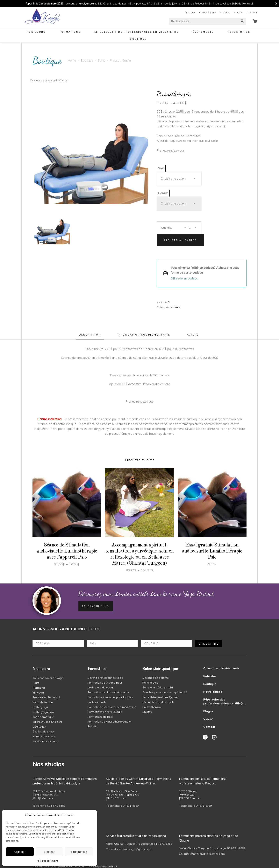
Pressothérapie (152, 707)
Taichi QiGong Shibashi (47, 722)
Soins (101, 60)
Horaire (163, 193)
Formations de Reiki (100, 717)
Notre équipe (208, 12)
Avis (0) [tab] (193, 335)
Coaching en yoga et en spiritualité (165, 692)
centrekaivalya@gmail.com (134, 849)
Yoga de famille (43, 702)
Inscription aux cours (46, 741)
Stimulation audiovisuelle (158, 702)
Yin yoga (38, 693)
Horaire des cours (44, 736)
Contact (251, 12)
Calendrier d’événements (221, 668)
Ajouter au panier (180, 240)
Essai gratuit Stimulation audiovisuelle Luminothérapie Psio (212, 551)
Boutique (87, 60)
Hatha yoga (40, 707)
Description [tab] (90, 335)
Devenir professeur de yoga (105, 678)
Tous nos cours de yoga (48, 678)
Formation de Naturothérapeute (108, 692)
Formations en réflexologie (105, 712)
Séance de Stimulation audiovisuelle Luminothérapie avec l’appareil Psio (67, 551)
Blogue (225, 12)
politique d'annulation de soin (102, 866)
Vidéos (238, 12)
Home (72, 60)
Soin (161, 168)
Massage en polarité (156, 678)
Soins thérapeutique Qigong (161, 697)
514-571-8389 (56, 806)
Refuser (50, 852)
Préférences (79, 852)
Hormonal (39, 688)
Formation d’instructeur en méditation (112, 707)
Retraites (210, 676)
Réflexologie (150, 683)
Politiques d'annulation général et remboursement (59, 866)
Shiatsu (147, 712)
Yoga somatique (43, 717)
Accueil (190, 12)
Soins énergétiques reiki (158, 687)
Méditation (39, 727)
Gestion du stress (44, 731)
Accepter (20, 852)
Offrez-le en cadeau (184, 278)
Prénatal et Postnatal (46, 697)
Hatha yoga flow (43, 712)
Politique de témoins (48, 861)
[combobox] (179, 179)
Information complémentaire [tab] (144, 335)
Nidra (36, 683)
